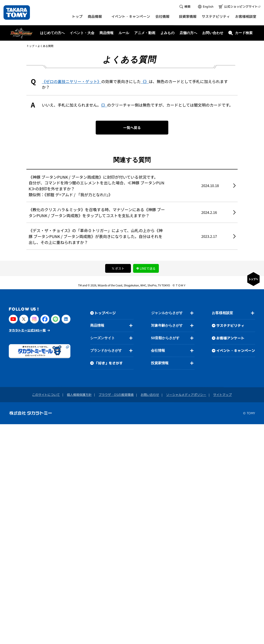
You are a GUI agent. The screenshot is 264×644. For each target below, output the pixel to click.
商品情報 (97, 325)
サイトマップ (222, 395)
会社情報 (158, 350)
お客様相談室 (222, 313)
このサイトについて (46, 395)
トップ (30, 46)
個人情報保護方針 (79, 395)
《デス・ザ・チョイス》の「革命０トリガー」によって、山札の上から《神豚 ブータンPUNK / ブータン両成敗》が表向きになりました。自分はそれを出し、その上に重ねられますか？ (96, 236)
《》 (145, 81)
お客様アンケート (230, 338)
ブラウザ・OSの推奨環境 (116, 395)
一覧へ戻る (132, 127)
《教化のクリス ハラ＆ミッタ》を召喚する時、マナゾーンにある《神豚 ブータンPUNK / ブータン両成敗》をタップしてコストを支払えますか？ (97, 212)
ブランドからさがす (106, 350)
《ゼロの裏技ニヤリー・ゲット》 (71, 81)
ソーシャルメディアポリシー (186, 395)
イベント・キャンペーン (236, 351)
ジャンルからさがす (167, 313)
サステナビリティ (230, 326)
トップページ (105, 313)
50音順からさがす (165, 338)
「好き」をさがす (109, 363)
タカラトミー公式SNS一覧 (27, 330)
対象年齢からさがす (167, 325)
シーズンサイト (103, 338)
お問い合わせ (213, 33)
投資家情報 (160, 363)
